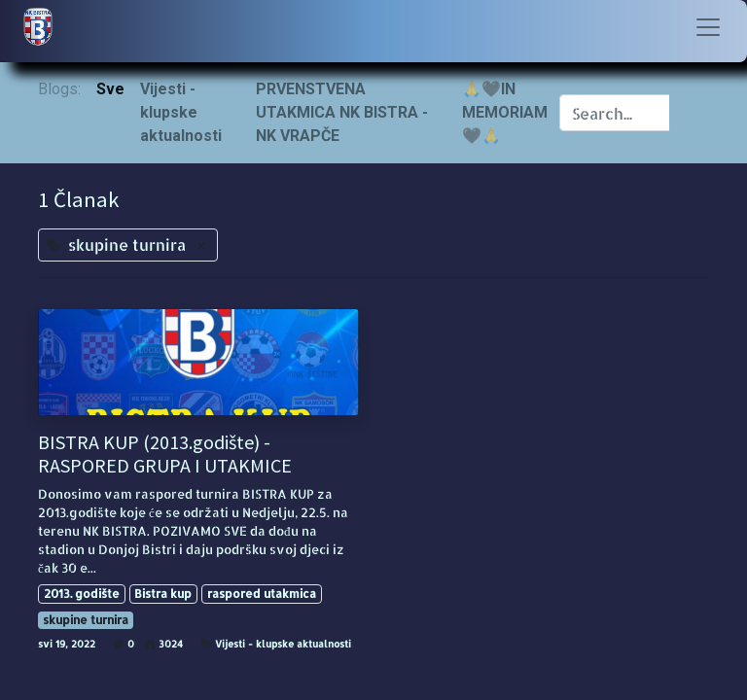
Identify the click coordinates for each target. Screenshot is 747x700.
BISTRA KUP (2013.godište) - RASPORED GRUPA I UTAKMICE (165, 454)
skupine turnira (86, 620)
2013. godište (82, 594)
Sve (110, 89)
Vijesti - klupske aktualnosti (283, 644)
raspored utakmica (262, 594)
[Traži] (689, 113)
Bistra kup (163, 594)
